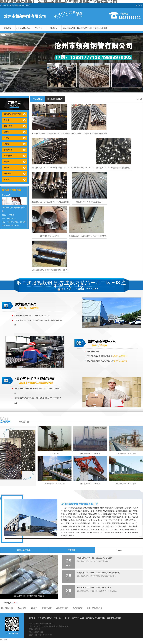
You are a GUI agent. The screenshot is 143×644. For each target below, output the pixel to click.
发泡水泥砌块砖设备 (95, 608)
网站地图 (3, 640)
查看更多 (22, 422)
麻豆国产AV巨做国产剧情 (85, 31)
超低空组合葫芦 (62, 608)
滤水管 (7, 168)
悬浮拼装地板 (47, 608)
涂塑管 (7, 144)
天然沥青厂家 (78, 608)
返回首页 (139, 5)
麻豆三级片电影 (69, 28)
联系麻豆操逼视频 (100, 28)
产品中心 (38, 28)
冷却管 (7, 138)
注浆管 (7, 120)
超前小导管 (8, 126)
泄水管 (7, 162)
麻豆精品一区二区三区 (12, 114)
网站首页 (8, 28)
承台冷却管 (22, 608)
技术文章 (54, 28)
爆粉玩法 (34, 608)
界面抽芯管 (8, 150)
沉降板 (7, 180)
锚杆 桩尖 (8, 174)
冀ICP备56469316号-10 (43, 635)
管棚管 (7, 132)
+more (139, 99)
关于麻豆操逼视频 (23, 28)
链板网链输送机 (7, 608)
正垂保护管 (8, 156)
